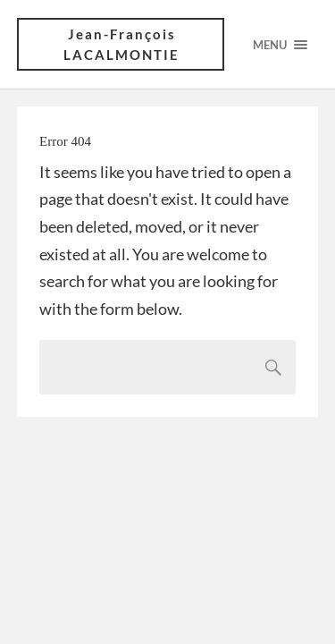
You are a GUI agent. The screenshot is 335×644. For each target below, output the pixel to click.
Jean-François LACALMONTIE (121, 44)
